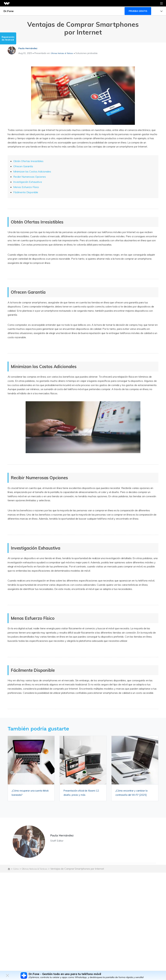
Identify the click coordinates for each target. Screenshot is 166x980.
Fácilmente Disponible (26, 192)
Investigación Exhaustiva (27, 182)
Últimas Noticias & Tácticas (65, 53)
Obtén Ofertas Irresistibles (28, 161)
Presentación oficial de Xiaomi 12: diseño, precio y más (81, 795)
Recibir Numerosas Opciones (30, 177)
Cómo (16, 872)
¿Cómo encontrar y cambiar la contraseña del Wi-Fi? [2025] (134, 795)
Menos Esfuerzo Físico (26, 187)
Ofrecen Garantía (23, 166)
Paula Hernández (30, 48)
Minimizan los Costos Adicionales (32, 171)
